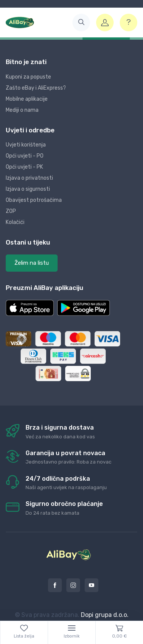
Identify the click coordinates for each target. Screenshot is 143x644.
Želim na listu (32, 263)
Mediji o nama (22, 110)
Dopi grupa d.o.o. (105, 615)
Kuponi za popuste (28, 77)
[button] (81, 23)
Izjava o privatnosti (29, 178)
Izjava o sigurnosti (28, 189)
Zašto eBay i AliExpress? (36, 88)
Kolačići (15, 222)
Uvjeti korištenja (26, 145)
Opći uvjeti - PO (25, 156)
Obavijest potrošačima (34, 200)
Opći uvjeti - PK (24, 167)
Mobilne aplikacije (27, 99)
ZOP (11, 211)
